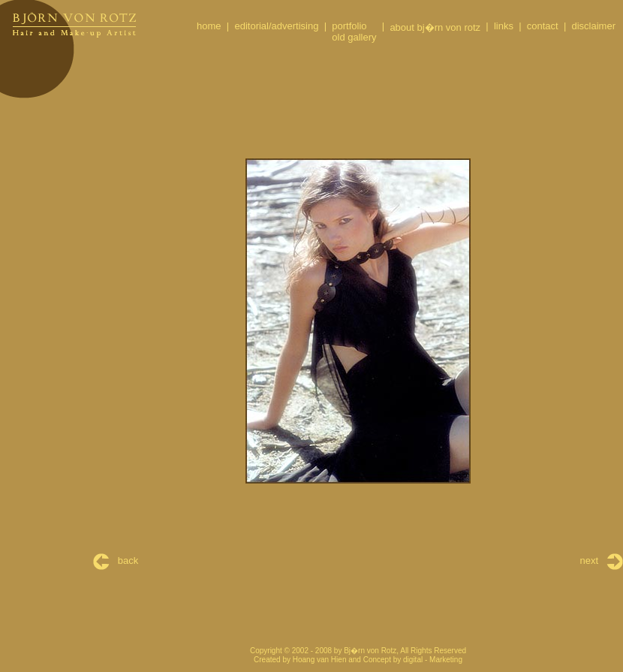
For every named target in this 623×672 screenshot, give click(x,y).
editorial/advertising (276, 26)
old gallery (354, 37)
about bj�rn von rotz (435, 27)
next (602, 561)
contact (543, 26)
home (209, 26)
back (116, 561)
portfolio (349, 26)
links (504, 26)
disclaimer (593, 26)
